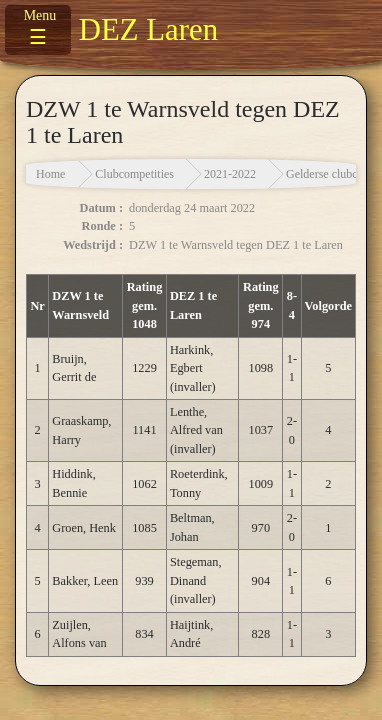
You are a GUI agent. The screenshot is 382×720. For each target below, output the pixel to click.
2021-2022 (230, 174)
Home (50, 174)
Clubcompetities (134, 174)
